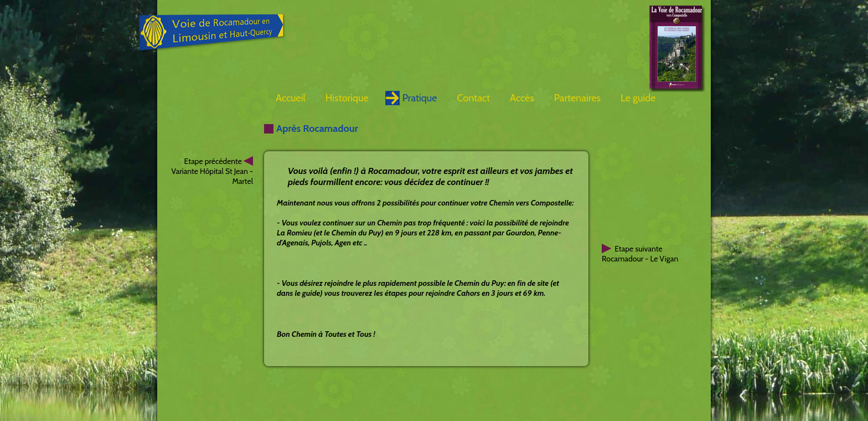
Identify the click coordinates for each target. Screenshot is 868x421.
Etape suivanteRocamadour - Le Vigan (640, 254)
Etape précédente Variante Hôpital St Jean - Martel (212, 171)
